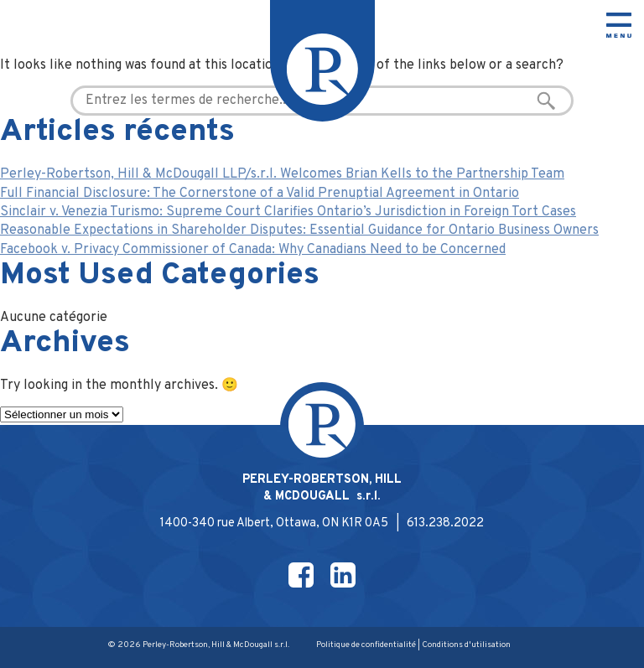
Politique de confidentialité (366, 645)
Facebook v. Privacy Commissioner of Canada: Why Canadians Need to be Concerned (253, 250)
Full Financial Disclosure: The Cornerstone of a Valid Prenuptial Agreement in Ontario (260, 194)
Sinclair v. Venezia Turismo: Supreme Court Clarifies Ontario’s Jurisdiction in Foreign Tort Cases (288, 212)
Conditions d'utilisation (466, 645)
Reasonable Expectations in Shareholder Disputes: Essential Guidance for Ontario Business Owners (299, 230)
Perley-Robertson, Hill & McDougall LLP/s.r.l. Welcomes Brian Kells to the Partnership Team (282, 174)
